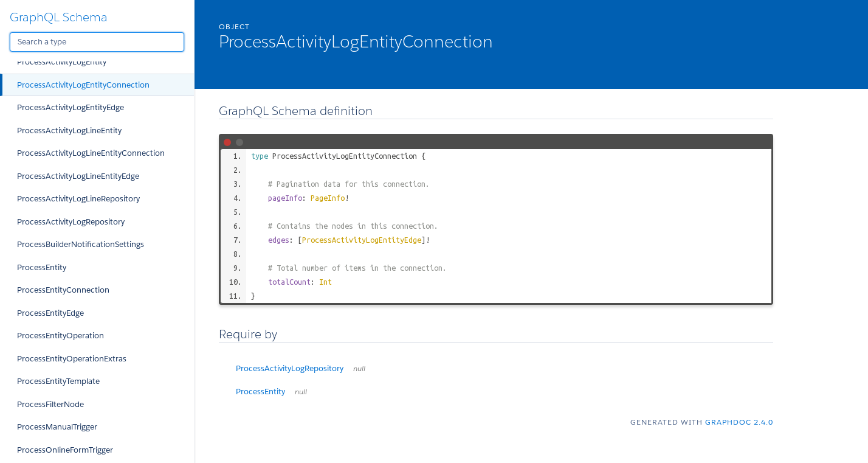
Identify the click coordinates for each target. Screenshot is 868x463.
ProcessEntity (42, 267)
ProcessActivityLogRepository (71, 222)
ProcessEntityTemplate (58, 381)
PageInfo (328, 198)
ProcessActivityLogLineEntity (69, 131)
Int (325, 282)
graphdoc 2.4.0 (739, 422)
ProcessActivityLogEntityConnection (83, 85)
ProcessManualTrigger (57, 427)
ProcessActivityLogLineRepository (78, 199)
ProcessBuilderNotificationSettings (81, 244)
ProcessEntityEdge (50, 313)
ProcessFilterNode (50, 404)
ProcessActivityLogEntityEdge (71, 107)
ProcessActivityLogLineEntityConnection (91, 153)
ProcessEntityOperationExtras (72, 359)
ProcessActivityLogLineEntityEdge (78, 176)
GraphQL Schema (59, 17)
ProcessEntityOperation (60, 336)
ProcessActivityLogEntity (62, 62)
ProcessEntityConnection (63, 290)
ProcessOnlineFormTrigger (65, 450)
